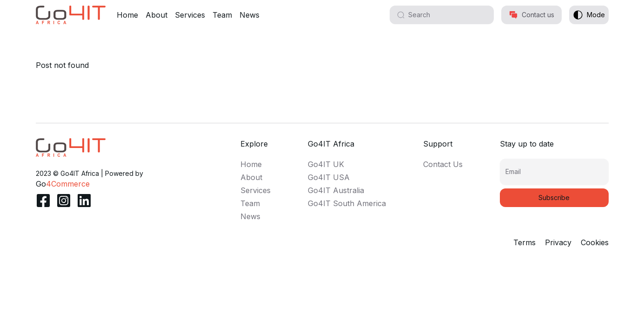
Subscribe (554, 198)
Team (222, 15)
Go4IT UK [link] (326, 164)
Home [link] (251, 164)
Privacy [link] (558, 242)
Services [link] (256, 190)
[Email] (554, 175)
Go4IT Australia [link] (336, 190)
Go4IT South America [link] (347, 203)
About (156, 15)
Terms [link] (524, 242)
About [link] (251, 177)
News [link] (250, 216)
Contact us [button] (531, 15)
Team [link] (250, 203)
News (249, 15)
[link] (71, 147)
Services (190, 15)
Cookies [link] (595, 242)
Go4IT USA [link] (329, 177)
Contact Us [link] (443, 164)
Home (127, 15)
